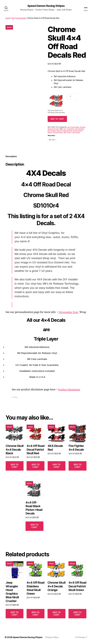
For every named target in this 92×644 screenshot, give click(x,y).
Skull (69, 132)
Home (8, 18)
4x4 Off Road (79, 129)
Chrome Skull (67, 131)
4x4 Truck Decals (19, 18)
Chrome (59, 131)
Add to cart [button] (15, 466)
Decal (50, 132)
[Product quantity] (72, 96)
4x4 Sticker (52, 131)
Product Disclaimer (69, 390)
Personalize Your (69, 312)
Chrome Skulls (77, 131)
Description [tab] (11, 156)
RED (65, 132)
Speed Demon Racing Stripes (46, 6)
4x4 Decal (70, 129)
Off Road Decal (58, 132)
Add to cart (57, 119)
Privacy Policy (52, 637)
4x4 (65, 129)
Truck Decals (76, 132)
